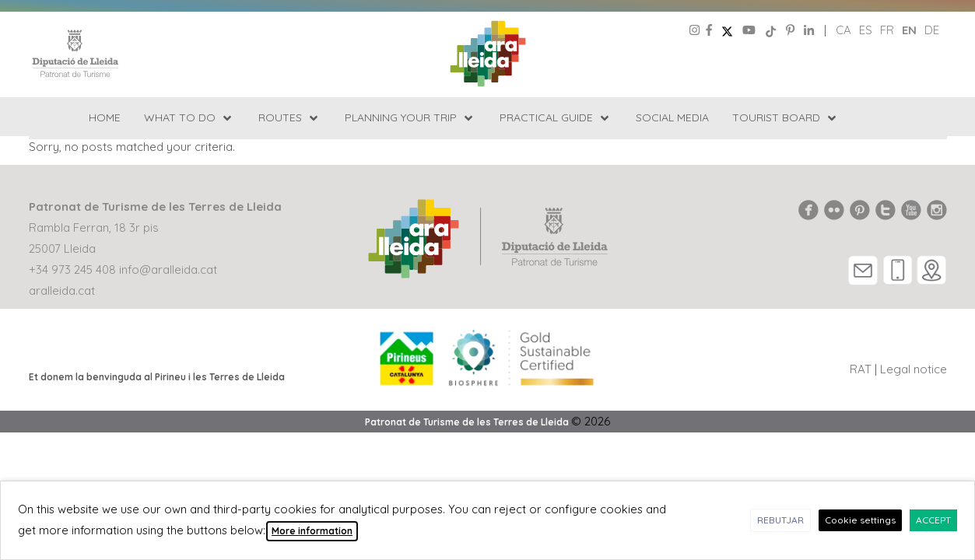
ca (843, 30)
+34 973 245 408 (72, 269)
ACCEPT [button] (933, 520)
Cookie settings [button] (860, 520)
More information (312, 531)
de (932, 30)
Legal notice (914, 369)
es (866, 30)
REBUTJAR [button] (780, 520)
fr (887, 30)
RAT (861, 369)
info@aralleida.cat (168, 269)
